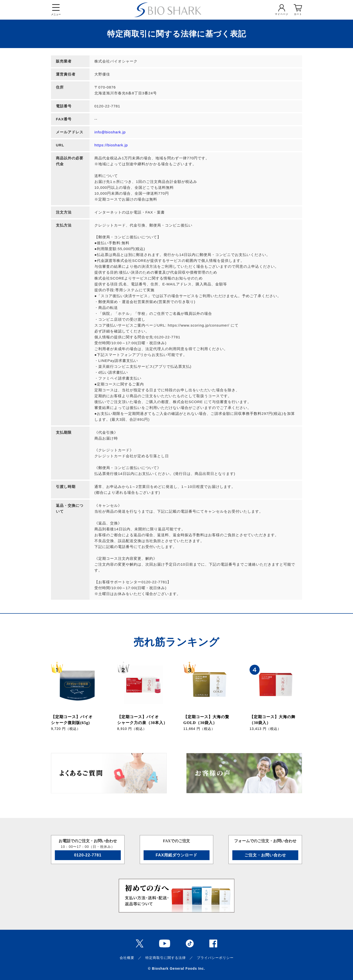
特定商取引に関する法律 (166, 958)
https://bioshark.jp (111, 145)
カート (298, 14)
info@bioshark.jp (110, 132)
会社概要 (127, 958)
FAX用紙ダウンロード (176, 855)
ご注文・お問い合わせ (265, 855)
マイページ (282, 14)
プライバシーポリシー (215, 958)
